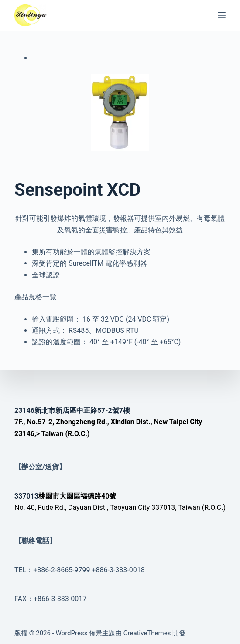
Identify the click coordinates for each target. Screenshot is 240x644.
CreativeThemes (147, 633)
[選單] (222, 15)
